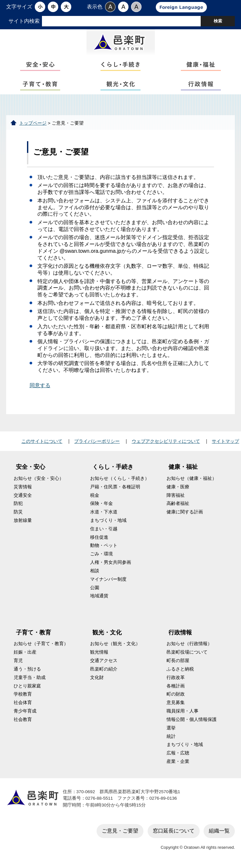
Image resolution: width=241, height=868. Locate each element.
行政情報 (180, 632)
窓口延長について (174, 831)
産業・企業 (178, 761)
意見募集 (176, 703)
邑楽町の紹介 (104, 669)
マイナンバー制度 (108, 579)
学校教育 (23, 694)
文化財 (97, 678)
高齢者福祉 (178, 503)
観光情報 (99, 652)
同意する (40, 385)
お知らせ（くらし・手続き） (120, 478)
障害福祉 (176, 495)
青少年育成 (25, 711)
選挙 (171, 728)
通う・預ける (27, 669)
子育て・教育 (33, 632)
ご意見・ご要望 (120, 831)
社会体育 (23, 703)
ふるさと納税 (180, 669)
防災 (18, 512)
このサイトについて (42, 441)
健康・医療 (178, 487)
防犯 (18, 503)
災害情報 (23, 487)
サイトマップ (225, 441)
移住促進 (99, 537)
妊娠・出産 (25, 652)
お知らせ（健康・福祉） (192, 478)
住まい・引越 (104, 529)
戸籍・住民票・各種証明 (115, 487)
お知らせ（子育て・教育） (41, 644)
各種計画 (176, 686)
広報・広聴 (178, 753)
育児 (18, 661)
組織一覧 (219, 831)
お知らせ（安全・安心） (39, 478)
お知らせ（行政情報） (189, 644)
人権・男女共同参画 (111, 562)
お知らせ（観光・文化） (115, 644)
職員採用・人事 (182, 711)
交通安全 (23, 495)
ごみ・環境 (101, 554)
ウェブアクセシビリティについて (166, 441)
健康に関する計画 (185, 512)
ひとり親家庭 (27, 686)
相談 (95, 571)
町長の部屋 (178, 661)
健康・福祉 (183, 467)
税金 (95, 495)
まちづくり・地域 (108, 520)
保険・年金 (101, 503)
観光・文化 (107, 632)
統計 (171, 736)
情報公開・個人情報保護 (192, 719)
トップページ (33, 123)
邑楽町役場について (187, 652)
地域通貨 (99, 596)
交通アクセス (104, 661)
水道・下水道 (104, 512)
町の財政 (176, 694)
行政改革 (176, 678)
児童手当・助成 (30, 678)
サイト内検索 (24, 21)
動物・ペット (104, 545)
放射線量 (23, 520)
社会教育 (23, 719)
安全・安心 (31, 467)
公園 (95, 588)
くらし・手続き (113, 467)
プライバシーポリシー (97, 441)
